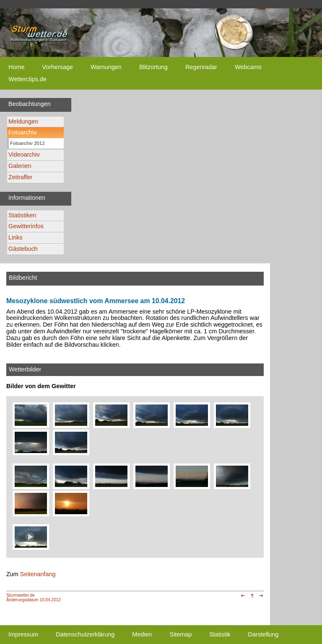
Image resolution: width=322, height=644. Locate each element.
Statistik (220, 634)
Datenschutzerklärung (85, 634)
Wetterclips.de (27, 79)
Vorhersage (57, 67)
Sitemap (180, 634)
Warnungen (106, 67)
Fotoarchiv (22, 132)
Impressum (23, 634)
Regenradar (201, 67)
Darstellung (264, 634)
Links (16, 237)
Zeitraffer (20, 177)
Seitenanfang (38, 574)
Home (16, 67)
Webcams (248, 67)
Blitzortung (153, 67)
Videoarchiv (24, 155)
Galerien (20, 166)
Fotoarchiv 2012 (27, 143)
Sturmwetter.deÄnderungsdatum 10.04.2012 (34, 598)
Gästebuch (23, 249)
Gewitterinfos (26, 226)
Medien (142, 634)
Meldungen (23, 121)
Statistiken (22, 215)
